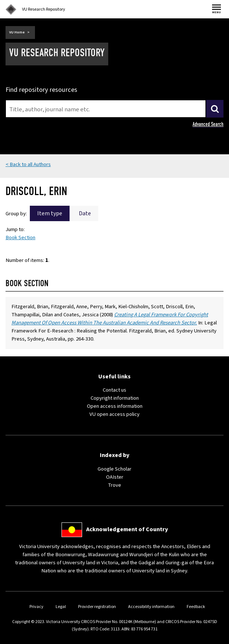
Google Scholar (114, 469)
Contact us (114, 390)
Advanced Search (208, 124)
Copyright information (115, 398)
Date (85, 213)
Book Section (20, 238)
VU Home (17, 32)
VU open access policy (114, 414)
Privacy (36, 607)
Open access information (115, 406)
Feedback (196, 607)
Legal (61, 607)
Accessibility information (151, 607)
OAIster (115, 477)
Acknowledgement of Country (127, 529)
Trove (114, 485)
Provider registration (97, 607)
